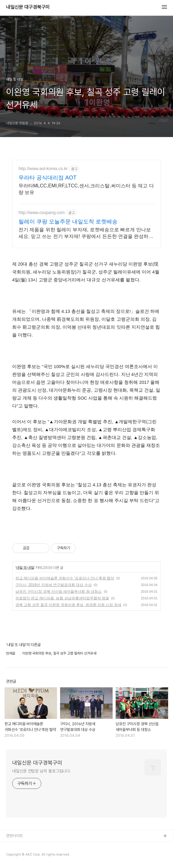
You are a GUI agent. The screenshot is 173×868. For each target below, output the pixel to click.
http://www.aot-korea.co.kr (43, 169)
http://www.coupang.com (42, 213)
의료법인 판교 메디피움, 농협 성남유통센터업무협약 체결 (62, 598)
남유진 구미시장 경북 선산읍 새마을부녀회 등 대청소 (59, 592)
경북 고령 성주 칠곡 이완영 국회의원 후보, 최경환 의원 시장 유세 (68, 605)
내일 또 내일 (25, 568)
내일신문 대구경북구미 (28, 7)
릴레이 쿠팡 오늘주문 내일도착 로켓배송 (68, 222)
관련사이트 (14, 836)
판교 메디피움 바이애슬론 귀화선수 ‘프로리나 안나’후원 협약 (65, 578)
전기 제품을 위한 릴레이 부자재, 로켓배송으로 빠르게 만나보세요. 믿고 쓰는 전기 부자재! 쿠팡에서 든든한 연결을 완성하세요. (86, 233)
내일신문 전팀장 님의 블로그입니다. (42, 771)
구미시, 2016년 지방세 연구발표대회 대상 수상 (54, 585)
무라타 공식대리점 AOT (47, 178)
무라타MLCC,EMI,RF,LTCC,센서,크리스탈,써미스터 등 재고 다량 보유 (86, 189)
